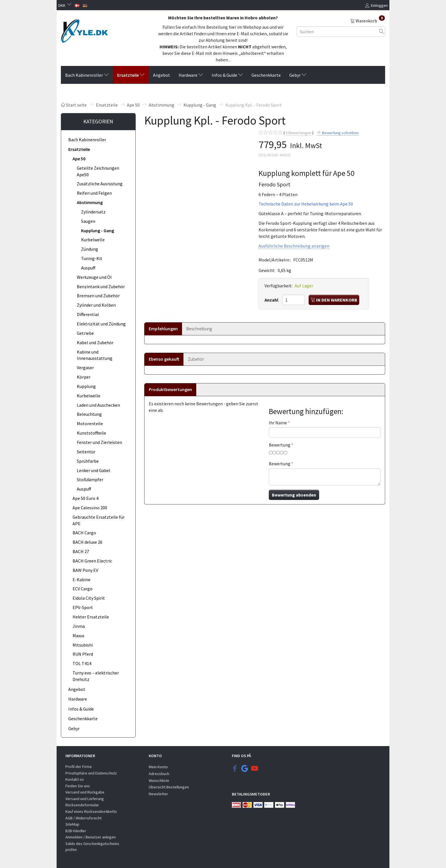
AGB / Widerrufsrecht (83, 818)
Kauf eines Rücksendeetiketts (91, 811)
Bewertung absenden (294, 495)
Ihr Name (278, 423)
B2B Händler (76, 831)
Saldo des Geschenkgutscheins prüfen (92, 847)
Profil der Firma (79, 767)
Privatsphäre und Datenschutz (91, 773)
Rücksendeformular (82, 805)
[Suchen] (381, 31)
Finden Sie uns (78, 786)
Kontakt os (75, 779)
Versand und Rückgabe (85, 792)
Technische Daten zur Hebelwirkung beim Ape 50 (306, 204)
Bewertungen (299, 133)
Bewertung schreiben (340, 133)
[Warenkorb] (367, 20)
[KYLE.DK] (84, 29)
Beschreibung (199, 329)
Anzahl (272, 300)
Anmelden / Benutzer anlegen (91, 837)
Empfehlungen (163, 329)
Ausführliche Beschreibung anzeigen (294, 246)
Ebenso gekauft (164, 359)
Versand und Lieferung (85, 799)
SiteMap (72, 824)
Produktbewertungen (170, 389)
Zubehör (196, 359)
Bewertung (280, 445)
